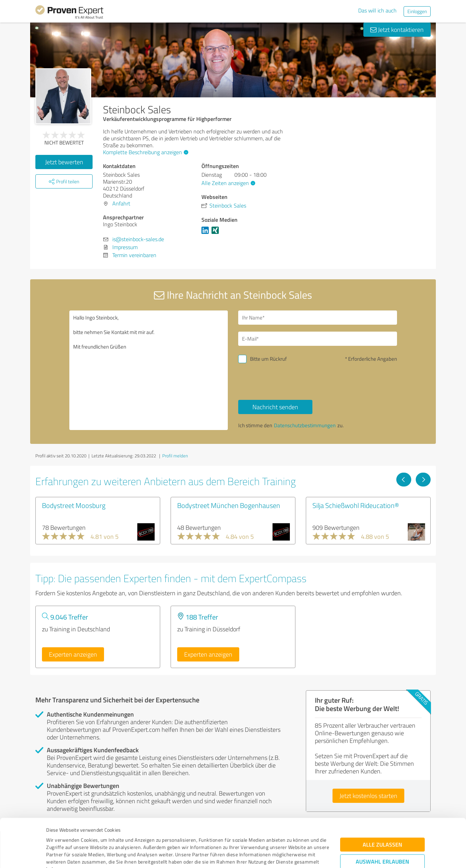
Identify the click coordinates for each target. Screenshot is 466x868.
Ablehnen (383, 835)
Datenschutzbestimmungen (105, 836)
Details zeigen (282, 855)
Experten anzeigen (73, 654)
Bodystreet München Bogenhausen (229, 505)
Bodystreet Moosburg (74, 505)
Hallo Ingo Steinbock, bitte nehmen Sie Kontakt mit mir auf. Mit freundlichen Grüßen (149, 370)
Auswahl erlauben (382, 813)
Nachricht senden (275, 407)
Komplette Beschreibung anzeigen (145, 152)
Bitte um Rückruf (268, 359)
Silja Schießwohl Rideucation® (356, 505)
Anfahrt (121, 203)
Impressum (59, 836)
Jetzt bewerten (64, 162)
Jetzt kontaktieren (397, 29)
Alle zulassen (382, 796)
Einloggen (417, 11)
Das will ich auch (377, 10)
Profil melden (175, 456)
